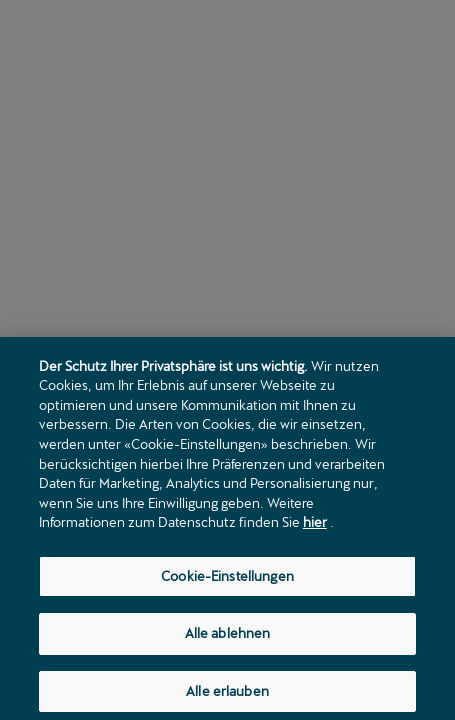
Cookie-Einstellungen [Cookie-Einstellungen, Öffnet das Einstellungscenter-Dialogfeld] (227, 579)
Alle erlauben (227, 694)
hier (315, 525)
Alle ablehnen (228, 636)
